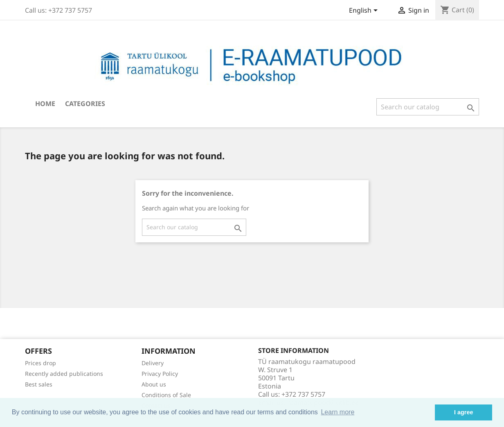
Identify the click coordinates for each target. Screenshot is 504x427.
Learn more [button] (337, 412)
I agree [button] (464, 412)
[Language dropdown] (365, 11)
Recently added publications (64, 374)
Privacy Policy (160, 374)
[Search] (428, 107)
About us (154, 384)
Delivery (153, 363)
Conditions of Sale (166, 395)
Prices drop (40, 363)
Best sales (39, 384)
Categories (85, 104)
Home (45, 104)
